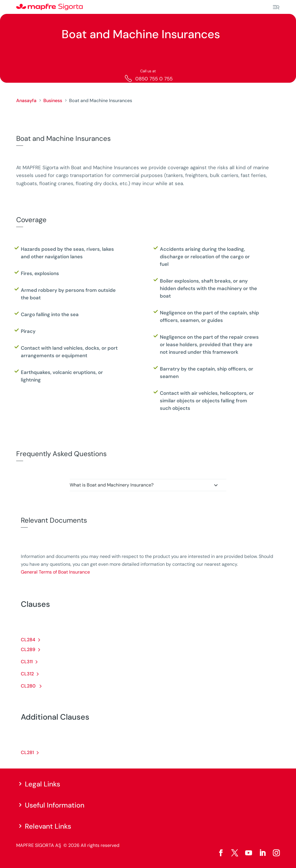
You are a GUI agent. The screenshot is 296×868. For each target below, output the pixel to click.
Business (53, 101)
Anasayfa (26, 101)
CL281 (27, 752)
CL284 (28, 640)
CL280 (29, 686)
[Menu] (276, 7)
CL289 (28, 649)
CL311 (27, 662)
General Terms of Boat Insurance (55, 572)
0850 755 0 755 (154, 79)
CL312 (27, 674)
